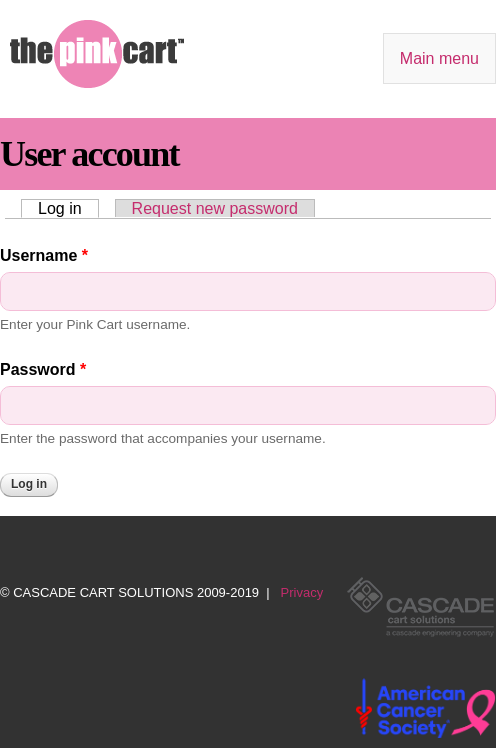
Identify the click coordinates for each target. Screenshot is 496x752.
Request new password (215, 208)
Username (44, 255)
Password (43, 369)
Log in (68, 208)
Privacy (302, 592)
